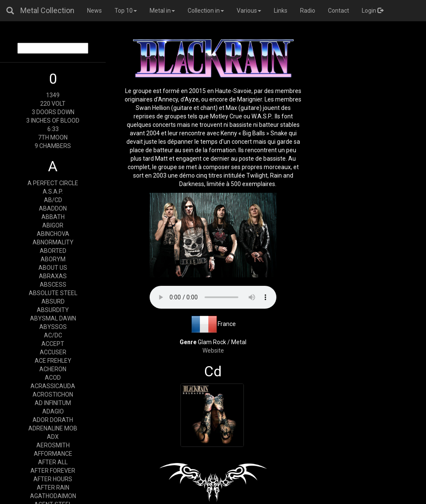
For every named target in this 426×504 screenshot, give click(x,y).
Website (213, 351)
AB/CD (53, 200)
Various (249, 11)
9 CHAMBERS (53, 146)
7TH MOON (53, 137)
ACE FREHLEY (53, 361)
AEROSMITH (53, 445)
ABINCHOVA (53, 234)
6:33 (53, 129)
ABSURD (53, 301)
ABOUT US (53, 268)
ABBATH (53, 217)
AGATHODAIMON (53, 496)
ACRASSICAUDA (53, 386)
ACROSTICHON (53, 394)
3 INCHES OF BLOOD (53, 121)
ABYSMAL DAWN (53, 318)
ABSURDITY (53, 310)
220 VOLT (53, 104)
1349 (53, 95)
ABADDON (53, 208)
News (94, 11)
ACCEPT (53, 344)
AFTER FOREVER (53, 471)
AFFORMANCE (53, 454)
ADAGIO (53, 411)
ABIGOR (53, 225)
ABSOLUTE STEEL (53, 293)
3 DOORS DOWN (53, 112)
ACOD (53, 378)
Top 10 (126, 11)
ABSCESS (53, 285)
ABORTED (53, 251)
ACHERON (53, 369)
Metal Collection (47, 10)
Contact (339, 11)
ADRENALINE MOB (53, 428)
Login (373, 11)
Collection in (206, 11)
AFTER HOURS (53, 479)
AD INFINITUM (53, 403)
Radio (308, 11)
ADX (53, 437)
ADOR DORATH (53, 420)
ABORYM (53, 259)
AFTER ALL (53, 462)
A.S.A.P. (53, 192)
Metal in (162, 11)
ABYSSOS (53, 327)
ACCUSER (53, 352)
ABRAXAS (53, 276)
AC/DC (53, 335)
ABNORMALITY (53, 242)
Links (281, 11)
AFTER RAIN (53, 488)
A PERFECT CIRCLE (53, 183)
